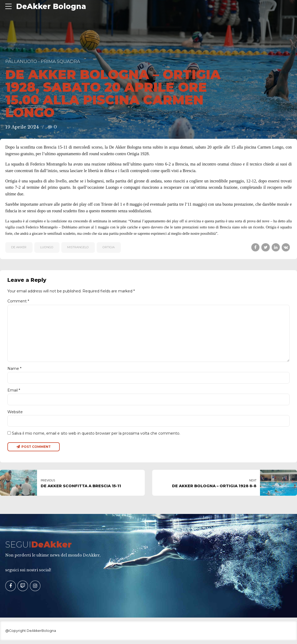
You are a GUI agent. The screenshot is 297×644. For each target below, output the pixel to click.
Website (15, 415)
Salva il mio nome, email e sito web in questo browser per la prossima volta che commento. (96, 436)
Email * (14, 393)
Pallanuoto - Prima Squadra (43, 61)
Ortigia (109, 247)
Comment (18, 301)
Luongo (47, 247)
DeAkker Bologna (51, 6)
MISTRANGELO (78, 247)
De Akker (19, 247)
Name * (14, 371)
